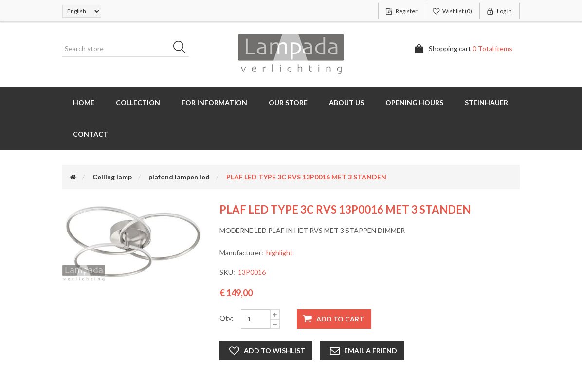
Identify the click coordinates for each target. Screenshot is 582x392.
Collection (138, 102)
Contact (91, 134)
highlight (280, 253)
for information (214, 102)
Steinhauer (486, 102)
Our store (288, 102)
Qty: (227, 318)
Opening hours (414, 102)
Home (84, 102)
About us (346, 102)
